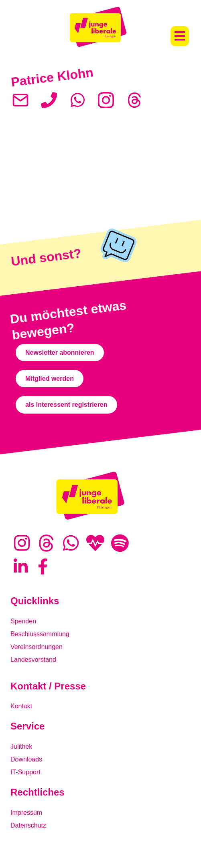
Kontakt (21, 706)
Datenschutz (28, 825)
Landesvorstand (33, 660)
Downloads (26, 759)
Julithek (21, 746)
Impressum (26, 813)
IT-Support (25, 772)
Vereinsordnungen (37, 647)
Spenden (23, 621)
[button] (180, 36)
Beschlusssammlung (40, 634)
